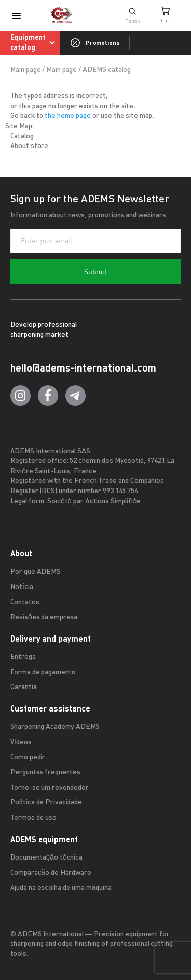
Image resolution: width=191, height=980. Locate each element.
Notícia (22, 587)
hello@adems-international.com (83, 368)
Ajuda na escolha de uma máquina (61, 888)
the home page (68, 116)
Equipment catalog (34, 42)
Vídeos (21, 742)
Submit (95, 272)
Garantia (23, 687)
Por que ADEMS (35, 572)
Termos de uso (33, 818)
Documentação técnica (46, 858)
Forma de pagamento (43, 672)
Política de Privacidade (46, 803)
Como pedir (28, 758)
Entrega (23, 657)
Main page (25, 70)
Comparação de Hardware (51, 873)
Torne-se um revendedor (49, 788)
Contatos (25, 603)
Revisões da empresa (44, 617)
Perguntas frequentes (45, 773)
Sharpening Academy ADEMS (55, 727)
